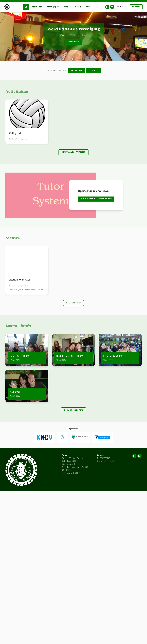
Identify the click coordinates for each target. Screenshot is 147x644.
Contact (94, 70)
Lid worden (73, 42)
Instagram (112, 7)
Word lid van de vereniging (74, 29)
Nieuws (13, 238)
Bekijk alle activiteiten (73, 152)
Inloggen (136, 7)
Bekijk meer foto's (73, 410)
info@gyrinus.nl (108, 461)
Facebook (107, 7)
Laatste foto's (18, 326)
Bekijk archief (73, 303)
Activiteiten (17, 91)
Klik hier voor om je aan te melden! (96, 199)
